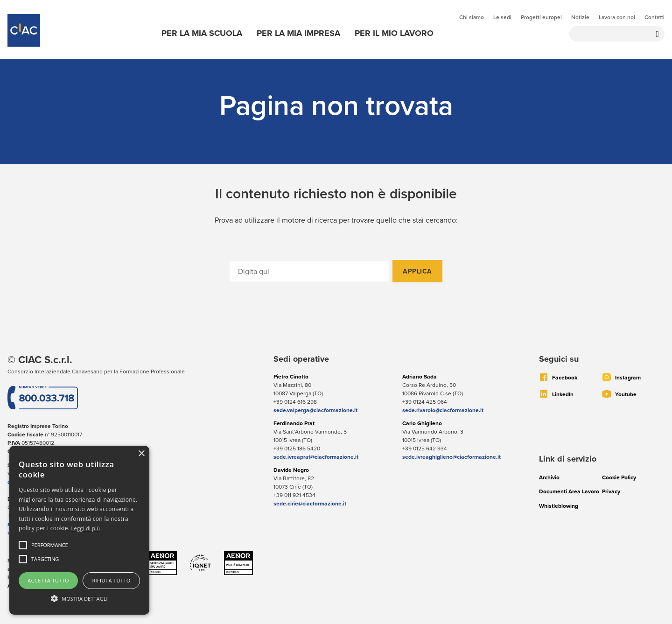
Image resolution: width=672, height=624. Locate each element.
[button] (50, 545)
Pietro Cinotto (291, 376)
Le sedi (502, 17)
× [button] (141, 454)
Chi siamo (472, 17)
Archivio (549, 477)
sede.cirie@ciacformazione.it (310, 503)
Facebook (565, 377)
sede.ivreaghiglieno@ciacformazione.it (451, 457)
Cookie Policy (619, 477)
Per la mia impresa (298, 33)
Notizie (580, 17)
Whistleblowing (559, 506)
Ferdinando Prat (294, 423)
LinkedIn (563, 394)
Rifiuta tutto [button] (111, 580)
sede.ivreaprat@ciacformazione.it (316, 457)
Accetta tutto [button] (48, 580)
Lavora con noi (617, 17)
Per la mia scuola (202, 33)
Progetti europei (541, 17)
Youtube (626, 394)
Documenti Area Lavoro (569, 491)
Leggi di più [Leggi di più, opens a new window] (86, 528)
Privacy (611, 491)
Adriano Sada (420, 376)
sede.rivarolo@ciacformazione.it (443, 410)
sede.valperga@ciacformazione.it (315, 410)
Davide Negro (291, 470)
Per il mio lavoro (394, 33)
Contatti (654, 17)
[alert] (79, 530)
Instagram (628, 377)
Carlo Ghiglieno (422, 423)
